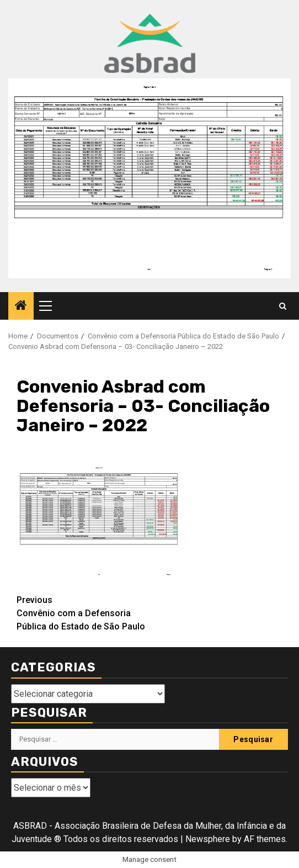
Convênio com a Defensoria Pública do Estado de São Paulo (83, 613)
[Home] (21, 306)
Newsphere (208, 839)
